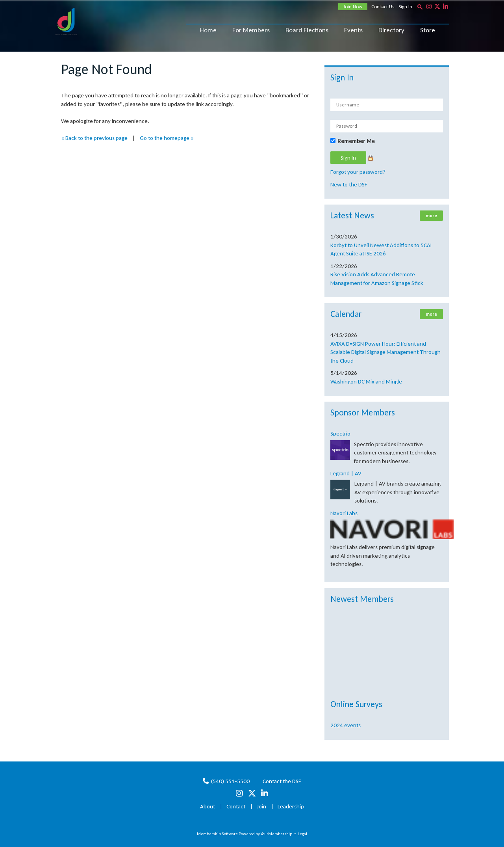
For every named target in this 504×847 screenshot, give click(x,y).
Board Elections (307, 30)
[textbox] (420, 7)
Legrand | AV (346, 473)
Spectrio (340, 434)
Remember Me (356, 141)
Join (261, 806)
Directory (391, 30)
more (431, 216)
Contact (236, 806)
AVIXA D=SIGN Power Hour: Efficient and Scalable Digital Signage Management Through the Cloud (385, 352)
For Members (251, 30)
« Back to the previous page (94, 138)
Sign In (405, 7)
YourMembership (276, 834)
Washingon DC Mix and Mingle (366, 382)
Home (208, 30)
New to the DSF (349, 184)
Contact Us (383, 7)
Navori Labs (344, 513)
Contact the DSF (282, 781)
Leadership (291, 806)
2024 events (346, 725)
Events (353, 30)
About (208, 806)
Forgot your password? (358, 172)
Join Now (353, 7)
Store (428, 30)
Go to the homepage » (167, 138)
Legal (302, 834)
